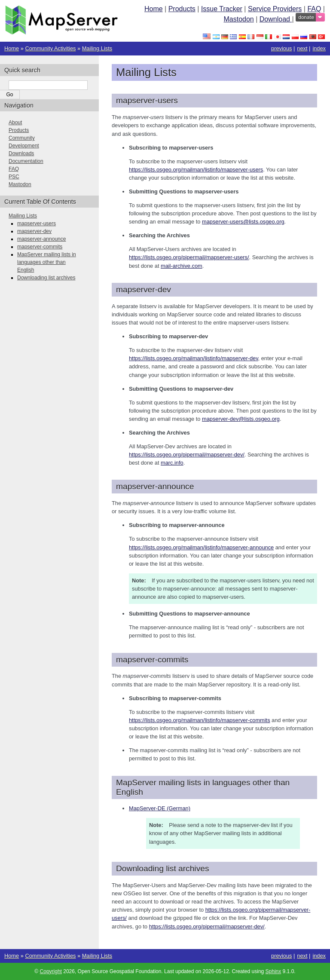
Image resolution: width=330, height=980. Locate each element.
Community (22, 138)
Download (276, 19)
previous (281, 48)
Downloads (21, 153)
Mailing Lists (97, 48)
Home (154, 9)
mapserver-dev (34, 231)
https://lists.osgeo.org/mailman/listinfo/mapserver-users (196, 170)
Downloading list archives (46, 278)
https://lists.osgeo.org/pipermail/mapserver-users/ (189, 257)
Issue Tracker (222, 9)
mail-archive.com (182, 266)
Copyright (51, 971)
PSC (14, 177)
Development (24, 146)
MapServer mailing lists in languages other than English (47, 262)
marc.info (172, 463)
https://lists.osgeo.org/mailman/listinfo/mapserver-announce (201, 547)
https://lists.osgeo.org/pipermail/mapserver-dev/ (187, 455)
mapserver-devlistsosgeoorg (241, 419)
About (15, 122)
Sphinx (273, 971)
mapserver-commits (40, 247)
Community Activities (50, 48)
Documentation (26, 161)
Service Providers (275, 9)
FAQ (314, 9)
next (302, 48)
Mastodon (238, 19)
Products (182, 9)
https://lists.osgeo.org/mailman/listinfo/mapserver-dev (194, 358)
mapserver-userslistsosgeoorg (243, 222)
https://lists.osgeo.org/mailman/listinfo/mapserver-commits (200, 720)
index (319, 48)
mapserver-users (37, 224)
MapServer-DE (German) (160, 808)
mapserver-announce (41, 239)
